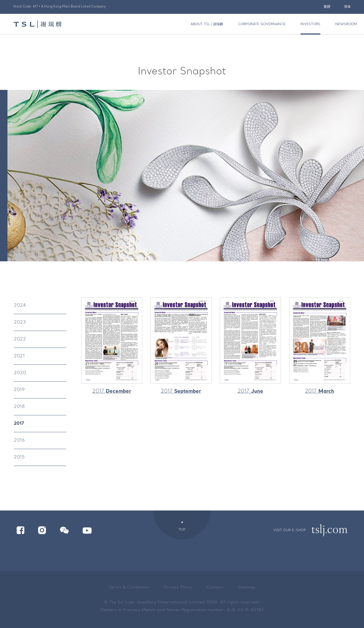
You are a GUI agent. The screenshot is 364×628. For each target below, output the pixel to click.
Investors (310, 24)
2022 (20, 339)
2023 (20, 322)
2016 (19, 441)
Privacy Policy (178, 587)
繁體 (327, 7)
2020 (20, 373)
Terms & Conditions (129, 587)
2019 (19, 390)
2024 (20, 306)
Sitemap (247, 587)
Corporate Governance (262, 24)
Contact (215, 587)
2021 (19, 356)
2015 (19, 457)
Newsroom (346, 24)
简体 (347, 7)
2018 (19, 407)
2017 (19, 424)
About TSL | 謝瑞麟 (207, 24)
